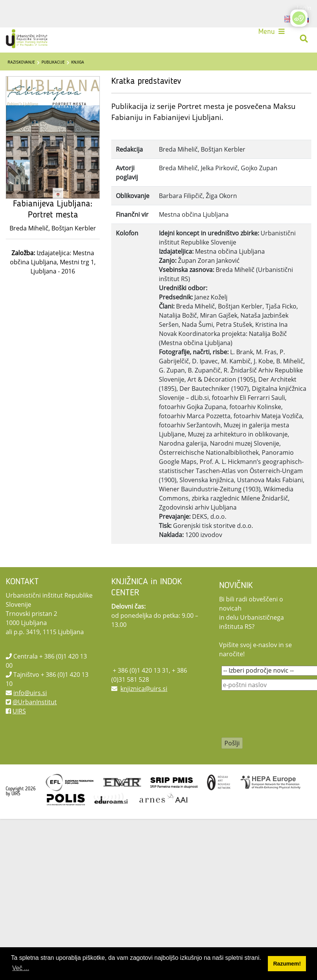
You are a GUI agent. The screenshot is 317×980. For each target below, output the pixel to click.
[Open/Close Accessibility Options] (299, 18)
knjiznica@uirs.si (144, 689)
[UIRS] (27, 39)
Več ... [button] (21, 968)
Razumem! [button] (287, 964)
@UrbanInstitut (35, 702)
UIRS (19, 711)
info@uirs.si (30, 693)
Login (304, 8)
